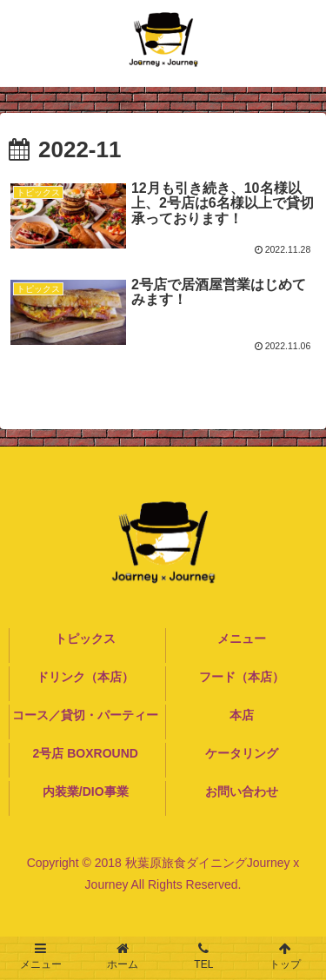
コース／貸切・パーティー (85, 715)
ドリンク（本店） (85, 677)
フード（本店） (242, 677)
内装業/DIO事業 (86, 791)
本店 (242, 715)
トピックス (85, 639)
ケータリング (242, 753)
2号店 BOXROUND (86, 753)
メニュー (242, 639)
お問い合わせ (242, 791)
